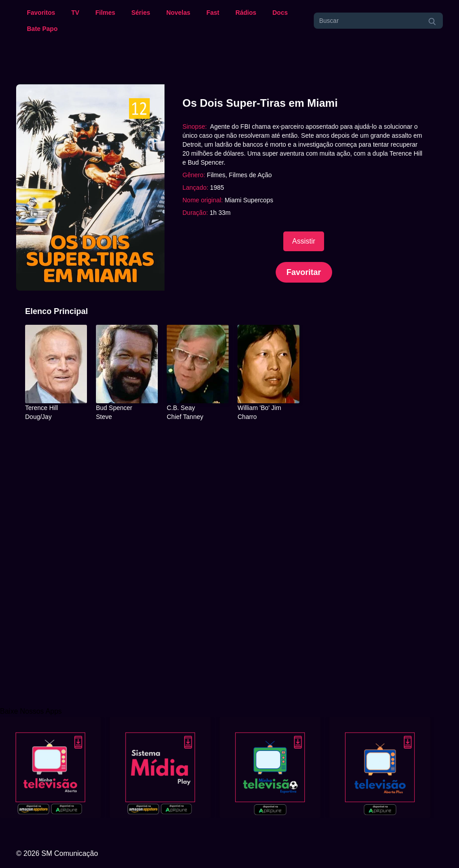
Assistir (304, 241)
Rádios (246, 13)
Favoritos (41, 13)
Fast (213, 13)
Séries (141, 13)
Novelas (178, 13)
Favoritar (304, 272)
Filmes (105, 13)
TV (75, 13)
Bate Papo (42, 29)
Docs (280, 13)
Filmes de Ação (251, 175)
